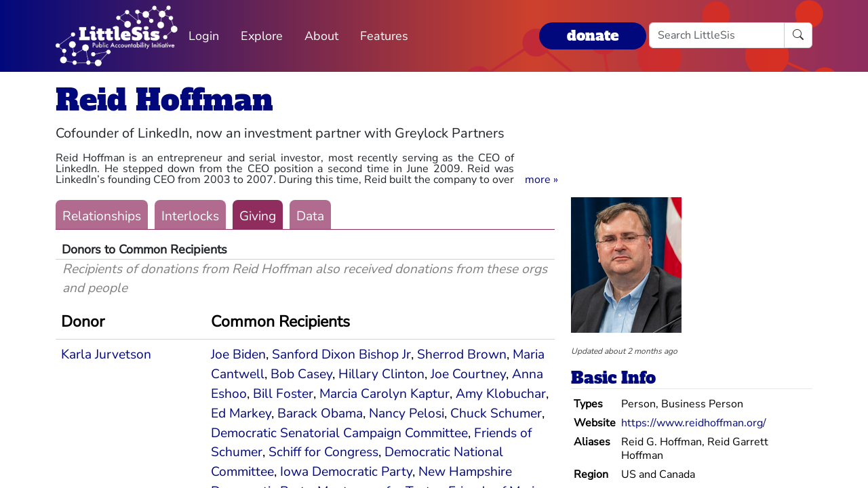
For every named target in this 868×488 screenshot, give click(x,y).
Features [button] (384, 36)
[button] (541, 180)
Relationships (102, 216)
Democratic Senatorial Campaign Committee (339, 433)
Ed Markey (241, 413)
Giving (258, 216)
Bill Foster (283, 394)
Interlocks (190, 216)
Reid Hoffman (164, 100)
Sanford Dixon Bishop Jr (341, 354)
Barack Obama (320, 413)
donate (593, 36)
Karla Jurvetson (106, 354)
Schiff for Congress (323, 452)
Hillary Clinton (381, 374)
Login (204, 36)
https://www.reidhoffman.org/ (694, 423)
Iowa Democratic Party (346, 472)
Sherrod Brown (462, 354)
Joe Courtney (468, 374)
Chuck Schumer (496, 413)
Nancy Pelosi (407, 413)
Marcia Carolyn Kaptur (384, 394)
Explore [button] (262, 36)
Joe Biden (238, 354)
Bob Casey (301, 374)
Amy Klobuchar (501, 394)
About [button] (321, 36)
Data (310, 216)
